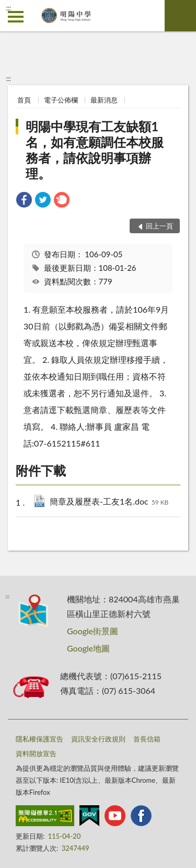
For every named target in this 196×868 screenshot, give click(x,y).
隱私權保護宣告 (39, 739)
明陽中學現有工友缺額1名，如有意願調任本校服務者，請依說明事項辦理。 (95, 150)
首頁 (24, 100)
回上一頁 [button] (159, 226)
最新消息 (104, 100)
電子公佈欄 (61, 100)
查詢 (180, 16)
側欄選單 (16, 17)
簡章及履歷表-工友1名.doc (109, 502)
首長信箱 (147, 739)
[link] (24, 201)
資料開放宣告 (36, 753)
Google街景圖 (93, 631)
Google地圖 (88, 648)
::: (8, 8)
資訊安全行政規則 (98, 739)
